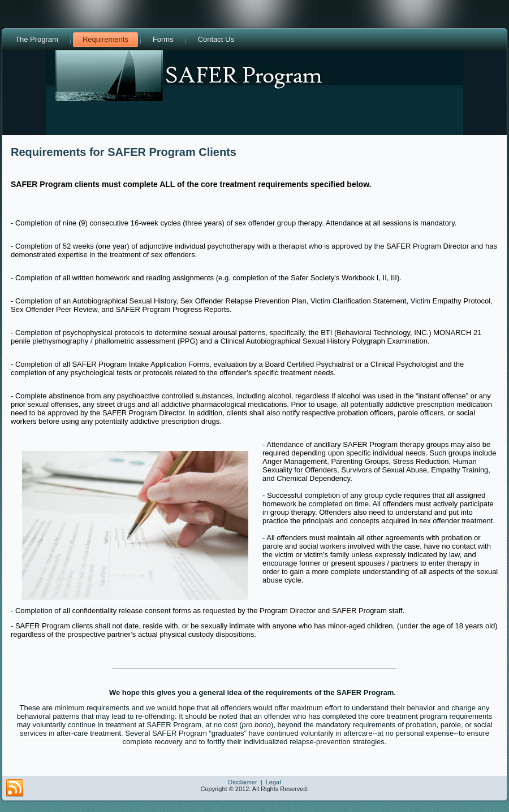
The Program (37, 39)
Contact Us (216, 39)
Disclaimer (242, 782)
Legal (273, 782)
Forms (163, 39)
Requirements (105, 39)
